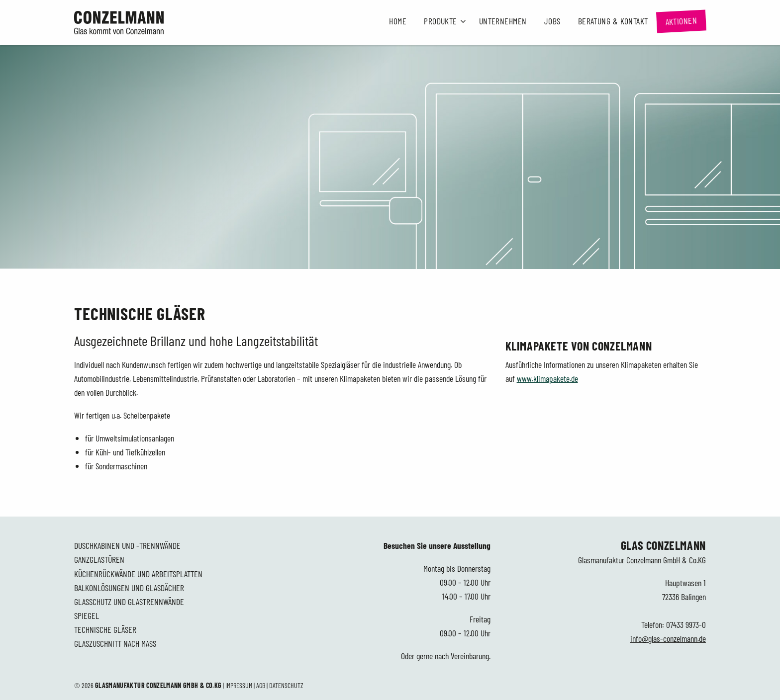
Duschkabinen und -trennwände (127, 545)
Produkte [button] (440, 21)
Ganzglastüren (99, 559)
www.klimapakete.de (547, 378)
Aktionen (681, 21)
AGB (261, 685)
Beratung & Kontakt (613, 21)
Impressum (239, 685)
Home (398, 21)
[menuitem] (398, 21)
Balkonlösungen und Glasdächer (129, 588)
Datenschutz (286, 685)
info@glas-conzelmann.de (668, 638)
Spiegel (87, 615)
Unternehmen (503, 21)
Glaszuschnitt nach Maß (115, 643)
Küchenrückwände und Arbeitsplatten (138, 574)
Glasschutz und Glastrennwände (129, 602)
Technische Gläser (105, 629)
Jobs (552, 21)
